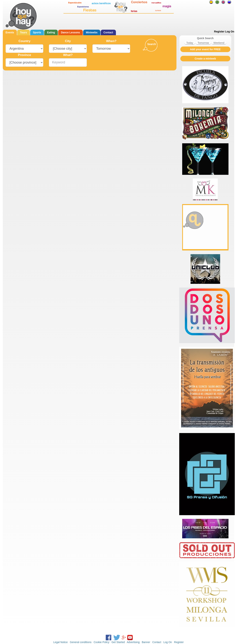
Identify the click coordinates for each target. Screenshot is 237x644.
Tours (24, 32)
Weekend (219, 43)
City (68, 41)
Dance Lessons (70, 32)
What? (68, 55)
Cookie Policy (102, 642)
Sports (37, 32)
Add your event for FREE (205, 49)
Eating (51, 32)
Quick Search (205, 38)
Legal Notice (61, 642)
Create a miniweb (205, 59)
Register (219, 32)
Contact (108, 32)
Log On (230, 32)
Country (24, 41)
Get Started (118, 642)
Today (190, 43)
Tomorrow (203, 43)
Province (25, 55)
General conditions (81, 642)
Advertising (133, 642)
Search (152, 44)
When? (111, 41)
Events (10, 32)
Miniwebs (92, 32)
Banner (146, 642)
